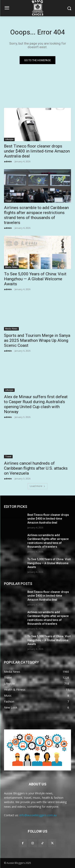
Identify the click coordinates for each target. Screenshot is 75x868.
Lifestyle (9, 139)
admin (8, 161)
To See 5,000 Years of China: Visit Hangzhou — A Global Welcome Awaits (35, 279)
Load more (37, 486)
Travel (8, 201)
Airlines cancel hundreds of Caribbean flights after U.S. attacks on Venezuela (36, 468)
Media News (11, 267)
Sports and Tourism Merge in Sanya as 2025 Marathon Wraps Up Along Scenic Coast (37, 340)
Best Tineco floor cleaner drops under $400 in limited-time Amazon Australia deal (37, 151)
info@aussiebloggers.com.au (38, 815)
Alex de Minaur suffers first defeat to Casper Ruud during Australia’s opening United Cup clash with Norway (36, 404)
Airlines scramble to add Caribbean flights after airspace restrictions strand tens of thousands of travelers (36, 215)
